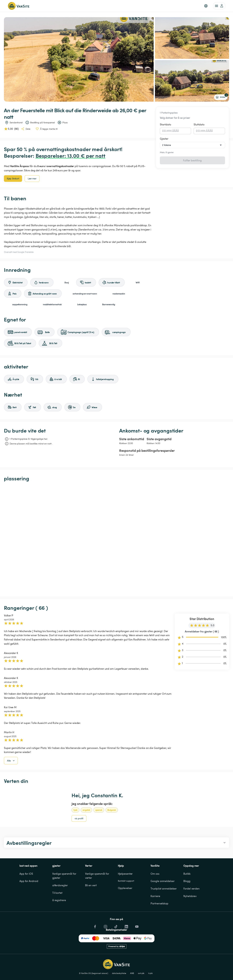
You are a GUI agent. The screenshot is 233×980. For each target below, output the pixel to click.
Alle (11, 761)
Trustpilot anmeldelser (164, 889)
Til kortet (57, 893)
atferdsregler (60, 885)
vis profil (79, 818)
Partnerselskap (159, 903)
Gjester (164, 139)
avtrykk (141, 973)
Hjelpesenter (125, 874)
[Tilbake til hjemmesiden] (19, 6)
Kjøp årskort (13, 178)
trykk (150, 973)
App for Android (29, 881)
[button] (206, 6)
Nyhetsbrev (190, 896)
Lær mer (32, 178)
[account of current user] (219, 6)
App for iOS (26, 874)
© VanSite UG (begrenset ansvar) (94, 973)
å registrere (59, 900)
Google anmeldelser (162, 881)
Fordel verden (191, 889)
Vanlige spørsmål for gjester (65, 876)
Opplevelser (125, 888)
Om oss (155, 874)
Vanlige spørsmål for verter (97, 876)
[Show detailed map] (116, 539)
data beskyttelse (119, 973)
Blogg (187, 881)
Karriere (155, 896)
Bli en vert (91, 885)
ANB (132, 973)
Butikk (187, 874)
